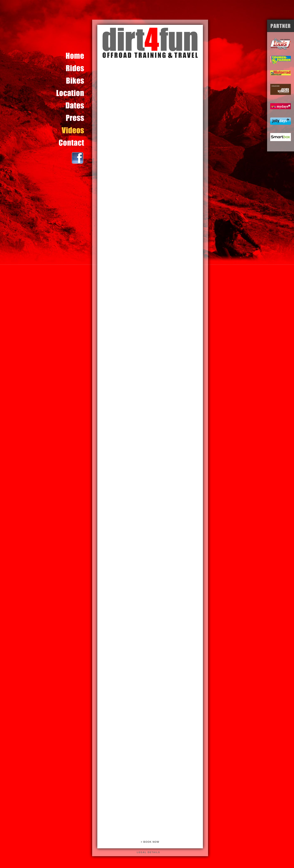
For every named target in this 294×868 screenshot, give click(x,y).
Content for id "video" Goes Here (74, 130)
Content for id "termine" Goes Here (74, 106)
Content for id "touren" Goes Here (74, 68)
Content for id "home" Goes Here (74, 56)
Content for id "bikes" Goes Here (74, 81)
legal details (148, 852)
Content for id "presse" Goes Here (74, 118)
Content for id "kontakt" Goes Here (74, 143)
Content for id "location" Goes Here (74, 93)
